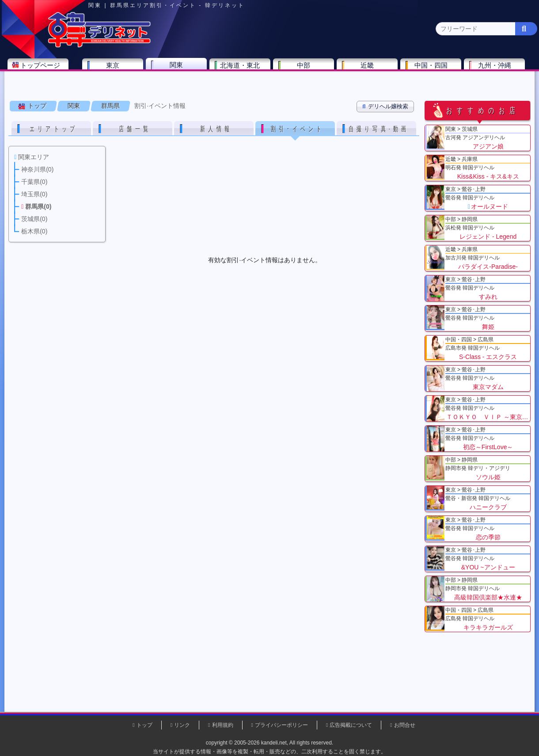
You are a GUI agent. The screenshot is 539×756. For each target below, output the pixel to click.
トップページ (43, 69)
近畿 (370, 69)
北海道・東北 (243, 69)
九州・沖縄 (497, 69)
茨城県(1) (237, 86)
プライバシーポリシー (281, 725)
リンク (182, 725)
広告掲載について (351, 725)
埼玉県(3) (164, 86)
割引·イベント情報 (160, 110)
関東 (179, 69)
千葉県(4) (127, 86)
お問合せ (405, 725)
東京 (115, 69)
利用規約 (223, 725)
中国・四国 (434, 69)
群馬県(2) (200, 86)
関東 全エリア (33, 86)
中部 (306, 69)
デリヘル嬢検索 (385, 111)
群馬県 (111, 110)
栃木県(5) (274, 86)
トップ (38, 110)
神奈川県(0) (88, 86)
